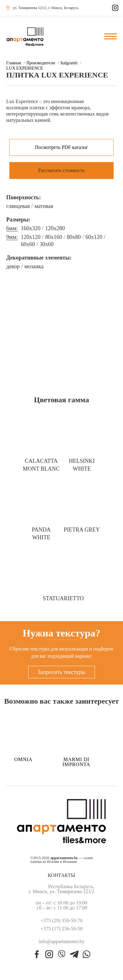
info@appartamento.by (61, 942)
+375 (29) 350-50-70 (61, 921)
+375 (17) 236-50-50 (61, 929)
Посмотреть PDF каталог (61, 147)
